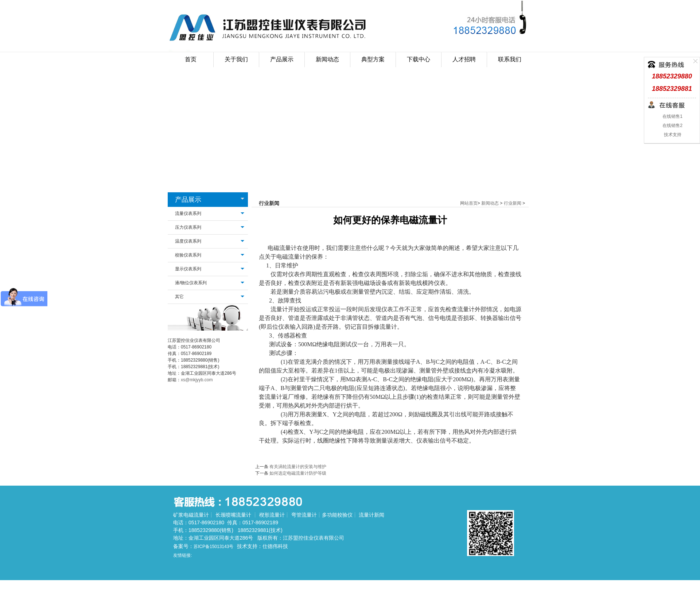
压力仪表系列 (188, 227)
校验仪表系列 (188, 255)
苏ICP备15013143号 (213, 547)
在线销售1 (672, 116)
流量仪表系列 (188, 213)
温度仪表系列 (188, 241)
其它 (179, 297)
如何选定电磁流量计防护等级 (298, 473)
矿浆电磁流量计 (191, 515)
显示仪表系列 (188, 269)
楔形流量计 (272, 515)
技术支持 (672, 135)
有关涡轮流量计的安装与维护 (298, 467)
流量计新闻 (372, 515)
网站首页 (469, 203)
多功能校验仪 (337, 515)
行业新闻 (513, 203)
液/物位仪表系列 (191, 283)
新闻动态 (490, 203)
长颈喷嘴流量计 (233, 515)
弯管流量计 (304, 515)
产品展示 (188, 200)
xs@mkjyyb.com (197, 380)
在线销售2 (672, 126)
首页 (191, 59)
